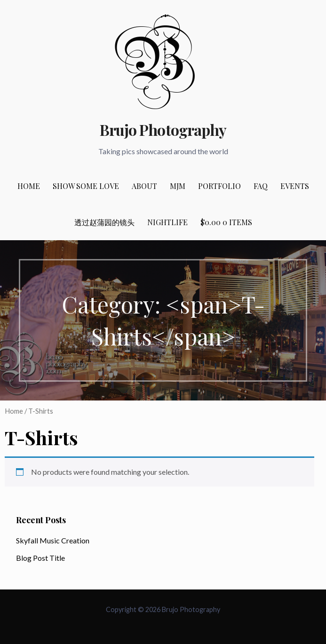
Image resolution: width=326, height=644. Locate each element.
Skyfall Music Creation (53, 540)
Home (29, 186)
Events (295, 186)
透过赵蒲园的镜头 (104, 222)
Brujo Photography (163, 130)
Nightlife (167, 222)
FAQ (261, 186)
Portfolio (219, 186)
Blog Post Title (40, 558)
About (144, 186)
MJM (178, 186)
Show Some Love (86, 186)
